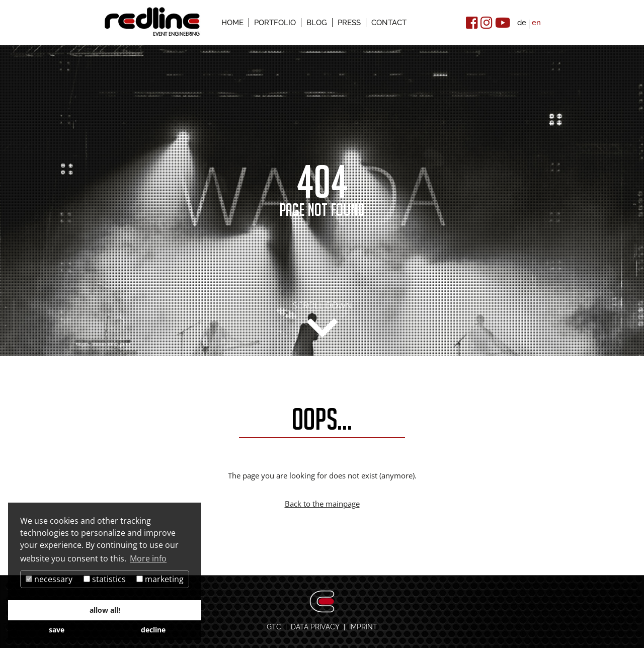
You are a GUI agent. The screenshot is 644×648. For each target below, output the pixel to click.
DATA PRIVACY (315, 627)
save (57, 630)
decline (153, 630)
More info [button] (148, 558)
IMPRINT (363, 627)
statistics (105, 579)
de (522, 23)
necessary (49, 579)
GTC (274, 627)
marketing (160, 579)
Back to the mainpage (322, 504)
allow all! (105, 610)
